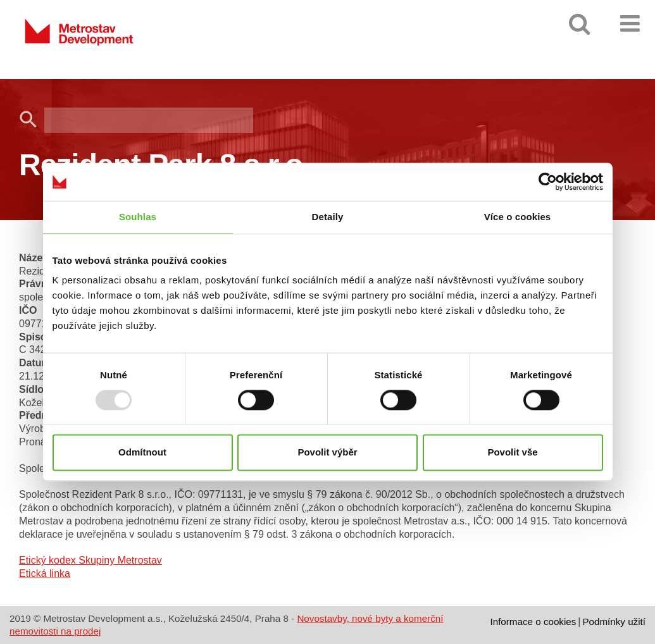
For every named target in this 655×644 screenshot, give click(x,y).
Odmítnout (142, 453)
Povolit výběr (327, 453)
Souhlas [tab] (138, 217)
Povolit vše (512, 453)
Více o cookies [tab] (518, 217)
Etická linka (45, 573)
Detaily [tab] (328, 217)
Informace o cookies (533, 622)
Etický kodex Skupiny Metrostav (90, 560)
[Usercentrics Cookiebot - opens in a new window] (548, 182)
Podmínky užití (614, 622)
